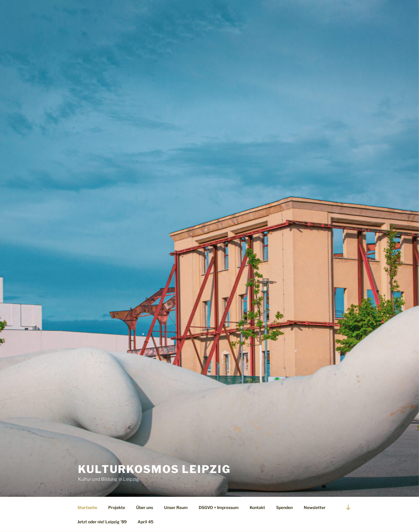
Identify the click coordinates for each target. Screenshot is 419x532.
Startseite (87, 507)
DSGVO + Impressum (219, 507)
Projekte (117, 507)
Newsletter (315, 507)
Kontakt (257, 507)
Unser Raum (176, 507)
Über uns (145, 507)
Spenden (284, 507)
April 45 (145, 522)
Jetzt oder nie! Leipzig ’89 (102, 522)
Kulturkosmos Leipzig (154, 469)
